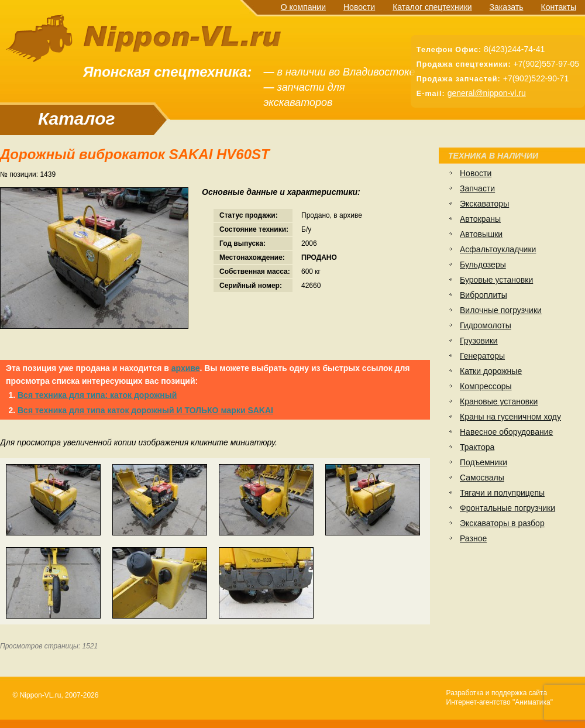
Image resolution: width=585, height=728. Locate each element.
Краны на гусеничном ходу (510, 417)
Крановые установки (499, 401)
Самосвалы (482, 478)
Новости (359, 7)
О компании (303, 7)
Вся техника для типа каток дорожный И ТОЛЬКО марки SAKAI (145, 410)
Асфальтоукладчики (498, 249)
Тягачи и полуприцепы (502, 493)
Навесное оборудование (506, 432)
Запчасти (477, 188)
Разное (473, 538)
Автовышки (481, 234)
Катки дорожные (491, 371)
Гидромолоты (486, 325)
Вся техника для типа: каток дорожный (97, 395)
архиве (186, 368)
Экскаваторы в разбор (502, 523)
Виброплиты (484, 295)
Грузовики (479, 341)
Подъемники (484, 462)
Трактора (477, 447)
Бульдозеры (483, 265)
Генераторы (482, 356)
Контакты (559, 7)
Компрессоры (486, 386)
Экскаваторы (484, 204)
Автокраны (480, 219)
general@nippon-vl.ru (487, 93)
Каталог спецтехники (432, 7)
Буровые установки (496, 280)
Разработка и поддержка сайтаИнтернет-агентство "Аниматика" (500, 698)
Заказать (507, 7)
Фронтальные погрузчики (507, 508)
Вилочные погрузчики (501, 310)
